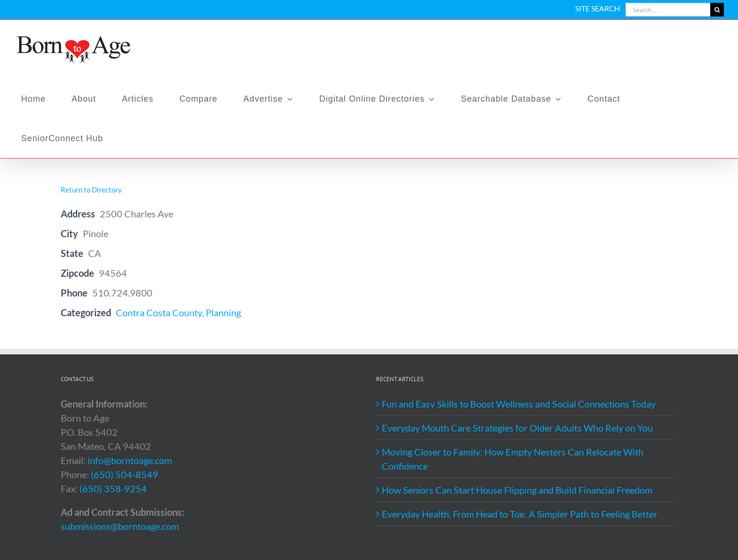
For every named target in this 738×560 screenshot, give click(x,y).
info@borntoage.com (130, 460)
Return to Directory (91, 190)
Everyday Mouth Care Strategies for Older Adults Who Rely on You (517, 428)
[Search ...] (668, 10)
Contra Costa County (159, 312)
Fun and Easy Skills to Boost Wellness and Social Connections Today (519, 404)
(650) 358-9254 (113, 488)
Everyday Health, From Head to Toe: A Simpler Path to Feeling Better (520, 514)
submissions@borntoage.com (120, 526)
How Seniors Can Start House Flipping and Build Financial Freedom (517, 490)
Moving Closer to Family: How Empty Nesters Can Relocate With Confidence (513, 459)
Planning (223, 312)
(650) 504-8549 (124, 474)
